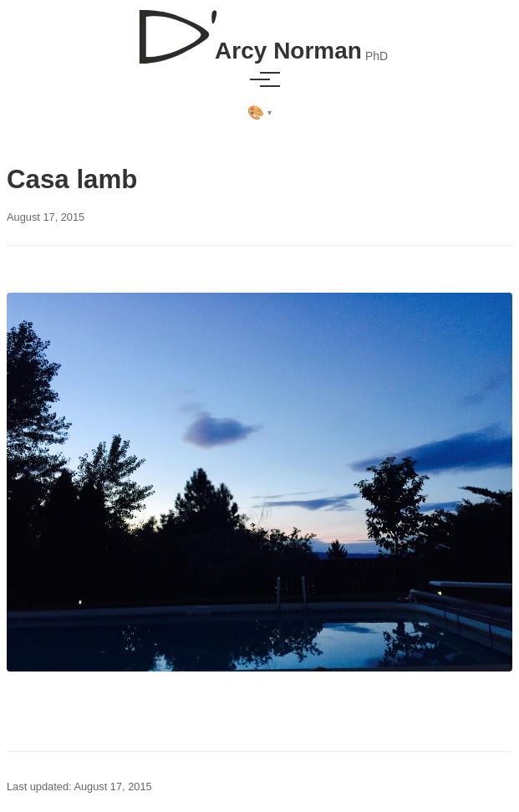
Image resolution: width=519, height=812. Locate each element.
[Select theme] (259, 113)
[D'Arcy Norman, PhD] (259, 30)
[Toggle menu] (260, 79)
